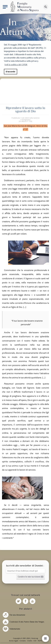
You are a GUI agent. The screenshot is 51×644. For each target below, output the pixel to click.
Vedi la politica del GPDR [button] (16, 65)
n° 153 (26, 121)
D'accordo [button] (10, 72)
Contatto (23, 641)
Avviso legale (14, 641)
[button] (31, 577)
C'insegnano (26, 120)
